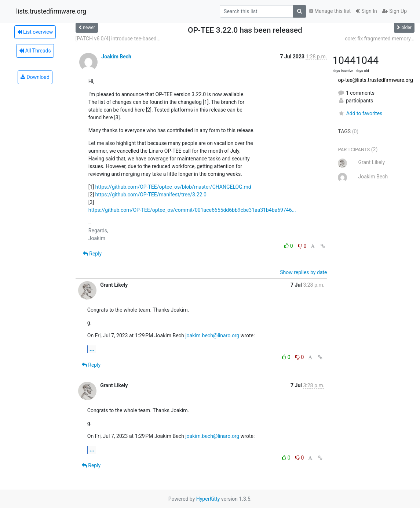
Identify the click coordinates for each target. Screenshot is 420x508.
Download (35, 77)
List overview (35, 32)
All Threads (35, 51)
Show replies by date (303, 272)
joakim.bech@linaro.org (212, 335)
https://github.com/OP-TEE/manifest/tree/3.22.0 (151, 195)
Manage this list (330, 11)
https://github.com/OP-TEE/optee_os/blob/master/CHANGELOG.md (173, 187)
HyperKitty (208, 499)
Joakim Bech (116, 57)
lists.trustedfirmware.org (51, 11)
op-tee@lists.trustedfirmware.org (375, 80)
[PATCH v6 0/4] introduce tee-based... (118, 39)
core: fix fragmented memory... (380, 39)
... (92, 349)
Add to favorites (360, 113)
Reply (92, 254)
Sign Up (395, 11)
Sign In (366, 11)
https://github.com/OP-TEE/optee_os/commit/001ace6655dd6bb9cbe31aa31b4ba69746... (192, 210)
